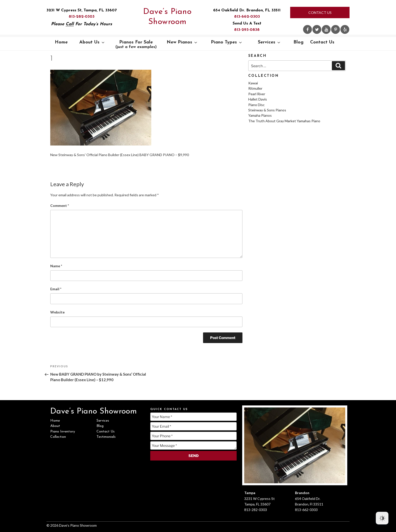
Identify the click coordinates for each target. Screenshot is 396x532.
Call (70, 24)
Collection (58, 437)
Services (269, 42)
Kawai (253, 83)
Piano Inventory (63, 432)
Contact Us (320, 13)
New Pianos (182, 42)
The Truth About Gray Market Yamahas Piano (284, 121)
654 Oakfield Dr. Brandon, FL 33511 (247, 10)
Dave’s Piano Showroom (167, 17)
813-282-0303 (82, 17)
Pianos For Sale (136, 44)
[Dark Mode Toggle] (382, 518)
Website (57, 312)
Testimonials (106, 437)
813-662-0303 (247, 17)
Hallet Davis (258, 99)
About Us (92, 42)
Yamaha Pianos (260, 115)
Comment (60, 205)
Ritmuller (255, 88)
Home (61, 42)
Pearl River (257, 94)
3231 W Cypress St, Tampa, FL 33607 (82, 10)
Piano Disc (256, 105)
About (55, 426)
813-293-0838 (247, 30)
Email (56, 289)
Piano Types (227, 42)
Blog (299, 42)
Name (56, 266)
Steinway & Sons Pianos (267, 110)
